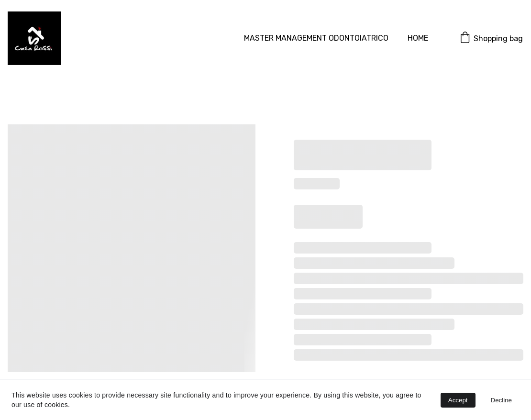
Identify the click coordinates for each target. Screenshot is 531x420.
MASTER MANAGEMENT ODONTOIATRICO (316, 38)
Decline (501, 400)
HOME (418, 38)
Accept (458, 400)
